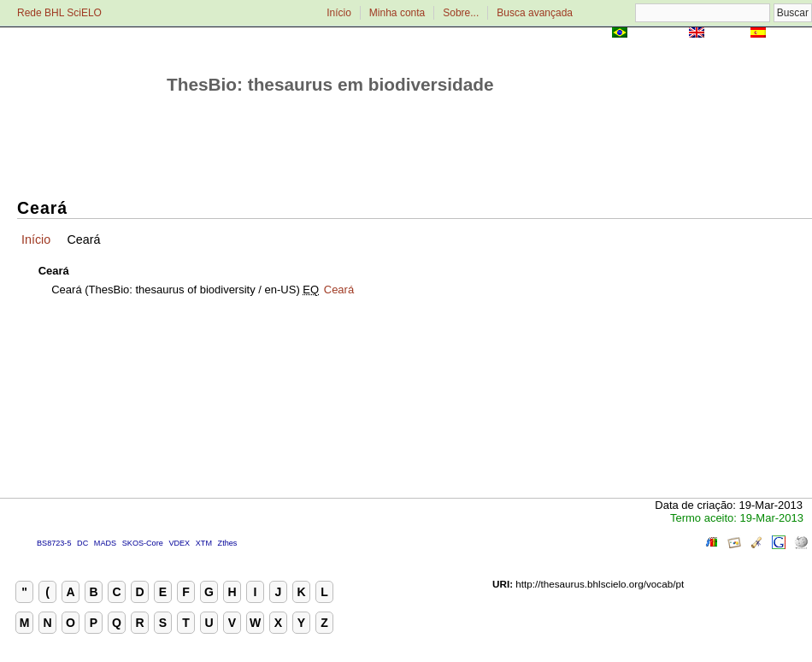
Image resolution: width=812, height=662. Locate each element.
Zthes (228, 543)
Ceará (339, 290)
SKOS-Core (143, 543)
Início (339, 13)
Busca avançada (535, 13)
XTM (204, 543)
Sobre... (461, 13)
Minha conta (397, 13)
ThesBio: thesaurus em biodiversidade (330, 84)
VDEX (179, 543)
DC (82, 543)
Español (790, 34)
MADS (105, 543)
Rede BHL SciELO (59, 13)
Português (658, 34)
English (727, 34)
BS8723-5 (54, 543)
